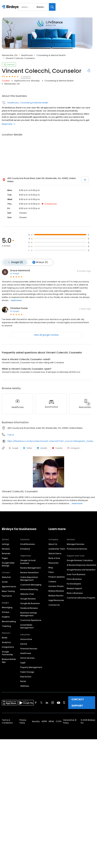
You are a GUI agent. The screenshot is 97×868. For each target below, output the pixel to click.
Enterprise (25, 549)
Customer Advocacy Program (81, 598)
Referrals (6, 553)
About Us (53, 544)
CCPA (59, 721)
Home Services (27, 658)
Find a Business (74, 579)
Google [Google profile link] (14, 448)
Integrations (8, 647)
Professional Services (77, 549)
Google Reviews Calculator (80, 560)
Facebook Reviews (29, 608)
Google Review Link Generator (81, 570)
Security (36, 721)
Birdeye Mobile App (9, 660)
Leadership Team (57, 549)
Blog (51, 567)
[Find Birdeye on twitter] (41, 702)
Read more (9, 124)
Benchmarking (9, 621)
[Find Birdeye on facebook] (36, 702)
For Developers (74, 584)
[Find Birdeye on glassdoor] (64, 702)
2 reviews (26, 76)
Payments (7, 596)
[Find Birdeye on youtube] (59, 702)
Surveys (6, 612)
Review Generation (29, 572)
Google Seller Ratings (8, 564)
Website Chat (27, 594)
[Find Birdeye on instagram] (53, 702)
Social (5, 582)
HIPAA (51, 721)
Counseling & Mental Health (51, 55)
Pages (5, 558)
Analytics (6, 642)
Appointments (9, 586)
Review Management (31, 568)
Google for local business (28, 562)
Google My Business (30, 603)
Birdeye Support (74, 588)
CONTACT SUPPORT (78, 702)
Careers (52, 581)
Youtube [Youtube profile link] (57, 448)
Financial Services (29, 648)
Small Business (28, 544)
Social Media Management (27, 626)
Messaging (7, 607)
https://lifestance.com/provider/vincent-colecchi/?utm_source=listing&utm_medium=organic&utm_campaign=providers (51, 441)
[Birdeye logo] (11, 7)
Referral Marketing (29, 589)
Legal (23, 662)
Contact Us (54, 605)
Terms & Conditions (7, 721)
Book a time (54, 558)
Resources (54, 563)
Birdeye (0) (40, 262)
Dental (24, 644)
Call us (11, 434)
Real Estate (26, 676)
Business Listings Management (29, 614)
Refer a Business (75, 593)
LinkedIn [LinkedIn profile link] (42, 448)
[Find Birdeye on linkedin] (47, 702)
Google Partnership (7, 653)
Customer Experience (31, 620)
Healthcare (27, 55)
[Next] (88, 403)
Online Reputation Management (29, 578)
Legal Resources (56, 600)
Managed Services (76, 544)
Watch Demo (55, 553)
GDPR (44, 721)
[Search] (52, 7)
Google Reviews (28, 599)
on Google (15, 273)
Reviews (6, 549)
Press (51, 572)
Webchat (6, 577)
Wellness (25, 686)
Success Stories (56, 586)
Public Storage (27, 672)
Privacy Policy (23, 721)
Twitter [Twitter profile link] (28, 448)
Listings (6, 544)
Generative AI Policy (70, 721)
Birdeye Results (56, 595)
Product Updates (57, 577)
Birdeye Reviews (56, 591)
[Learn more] (48, 472)
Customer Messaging (31, 585)
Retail (23, 681)
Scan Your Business (76, 574)
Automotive (26, 639)
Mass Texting (8, 591)
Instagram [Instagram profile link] (74, 448)
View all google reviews (46, 335)
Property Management (31, 667)
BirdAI (5, 638)
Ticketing (6, 626)
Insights (6, 617)
